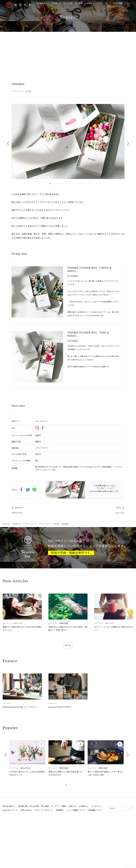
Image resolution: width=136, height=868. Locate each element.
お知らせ (72, 808)
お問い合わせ (26, 812)
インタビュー (106, 3)
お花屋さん (92, 3)
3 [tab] (58, 184)
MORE (68, 646)
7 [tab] (74, 184)
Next (128, 143)
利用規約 (60, 812)
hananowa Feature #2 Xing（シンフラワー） (20, 708)
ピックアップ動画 (59, 808)
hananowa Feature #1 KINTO (60, 708)
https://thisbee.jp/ (42, 421)
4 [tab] (62, 184)
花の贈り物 (56, 3)
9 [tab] (82, 184)
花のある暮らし (42, 3)
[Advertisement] (68, 52)
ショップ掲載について (75, 812)
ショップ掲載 (120, 3)
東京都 (30, 91)
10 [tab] (86, 184)
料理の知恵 (64, 624)
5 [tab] (66, 184)
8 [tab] (78, 184)
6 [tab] (70, 184)
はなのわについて (118, 6)
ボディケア (18, 624)
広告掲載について (95, 812)
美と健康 (80, 3)
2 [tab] (54, 184)
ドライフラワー (18, 91)
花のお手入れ (25, 770)
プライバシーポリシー (44, 812)
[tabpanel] (68, 142)
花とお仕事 (69, 3)
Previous (8, 143)
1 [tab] (50, 184)
